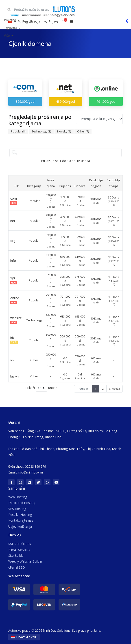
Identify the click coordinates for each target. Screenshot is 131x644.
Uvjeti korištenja (20, 526)
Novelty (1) (64, 131)
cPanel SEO (17, 567)
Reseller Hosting (20, 515)
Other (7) (83, 131)
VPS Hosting (17, 509)
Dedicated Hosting (22, 503)
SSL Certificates (20, 544)
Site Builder (16, 556)
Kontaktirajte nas (21, 520)
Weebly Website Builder (25, 561)
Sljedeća (115, 389)
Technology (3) (41, 131)
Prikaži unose (41, 388)
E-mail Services (19, 550)
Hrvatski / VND (24, 637)
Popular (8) (18, 131)
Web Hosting (18, 497)
